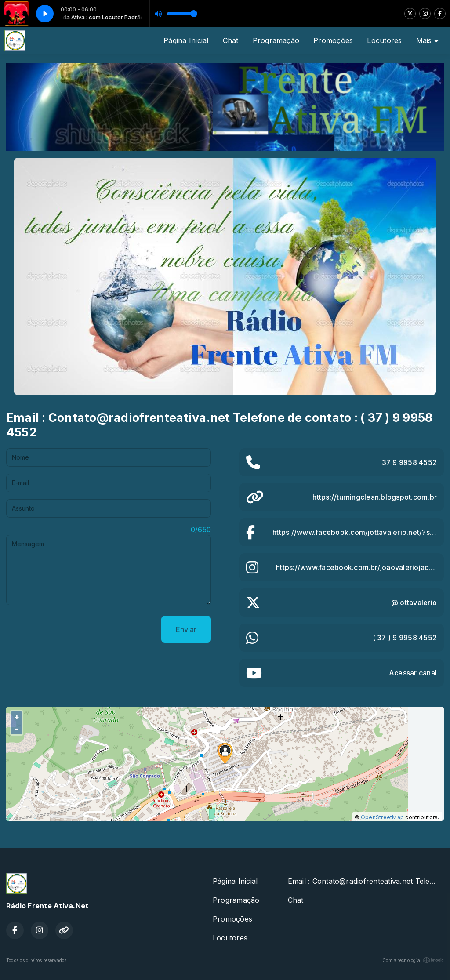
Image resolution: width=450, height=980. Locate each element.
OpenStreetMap (382, 817)
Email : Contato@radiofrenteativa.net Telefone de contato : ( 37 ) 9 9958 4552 (366, 881)
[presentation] (73, 629)
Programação (276, 40)
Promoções (333, 40)
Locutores (384, 40)
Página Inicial (186, 40)
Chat (231, 40)
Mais (427, 40)
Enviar (186, 629)
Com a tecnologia (413, 960)
